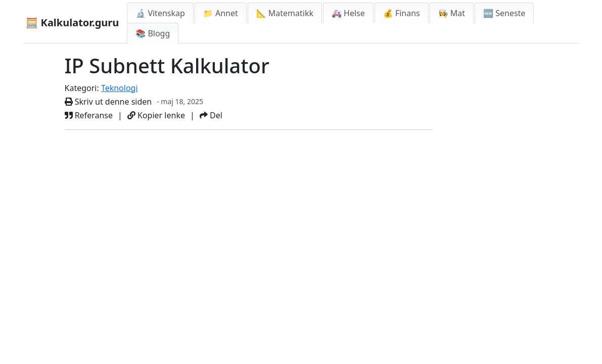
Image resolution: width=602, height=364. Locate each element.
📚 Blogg (153, 33)
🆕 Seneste (504, 13)
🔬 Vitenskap (160, 13)
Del (211, 115)
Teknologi (120, 88)
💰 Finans (402, 13)
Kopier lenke (156, 115)
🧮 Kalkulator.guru (73, 22)
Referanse (89, 115)
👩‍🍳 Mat (452, 13)
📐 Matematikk (285, 13)
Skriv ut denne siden (108, 102)
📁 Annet (221, 13)
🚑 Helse (348, 13)
